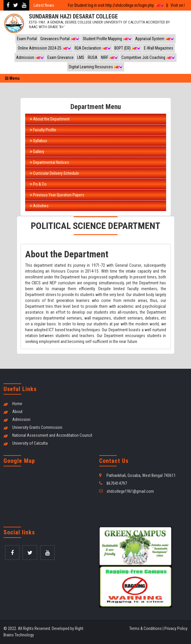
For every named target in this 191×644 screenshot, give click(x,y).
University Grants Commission (37, 427)
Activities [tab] (39, 206)
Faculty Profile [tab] (43, 130)
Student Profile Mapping (107, 39)
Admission (30, 57)
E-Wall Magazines (159, 48)
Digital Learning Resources (96, 67)
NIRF (109, 57)
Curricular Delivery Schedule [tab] (54, 173)
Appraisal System (155, 39)
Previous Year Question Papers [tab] (57, 195)
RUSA (93, 57)
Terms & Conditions (146, 628)
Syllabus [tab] (38, 141)
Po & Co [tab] (38, 184)
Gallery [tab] (37, 152)
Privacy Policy (176, 628)
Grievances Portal (60, 39)
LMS (81, 57)
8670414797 (117, 483)
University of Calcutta (30, 443)
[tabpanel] (96, 296)
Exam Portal (27, 39)
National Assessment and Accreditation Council (52, 435)
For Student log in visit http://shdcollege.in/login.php (113, 5)
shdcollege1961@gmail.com (130, 491)
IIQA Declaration (93, 48)
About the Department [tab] (50, 119)
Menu (12, 78)
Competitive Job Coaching (148, 57)
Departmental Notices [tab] (49, 162)
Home (17, 404)
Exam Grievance (61, 57)
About (17, 412)
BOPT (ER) (127, 48)
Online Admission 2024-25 (44, 48)
